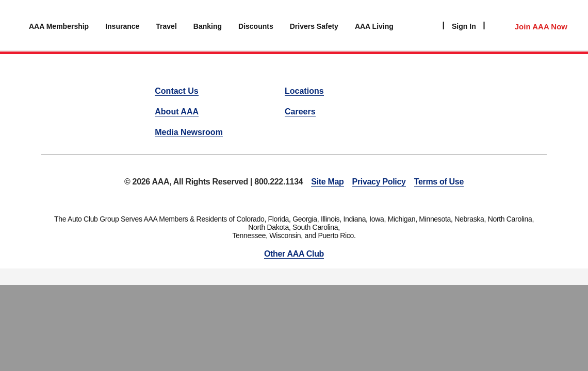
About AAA (177, 112)
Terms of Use (439, 182)
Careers (300, 112)
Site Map (327, 182)
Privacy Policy (379, 182)
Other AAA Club (294, 254)
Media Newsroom (189, 132)
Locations (304, 91)
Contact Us (176, 91)
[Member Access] (530, 25)
